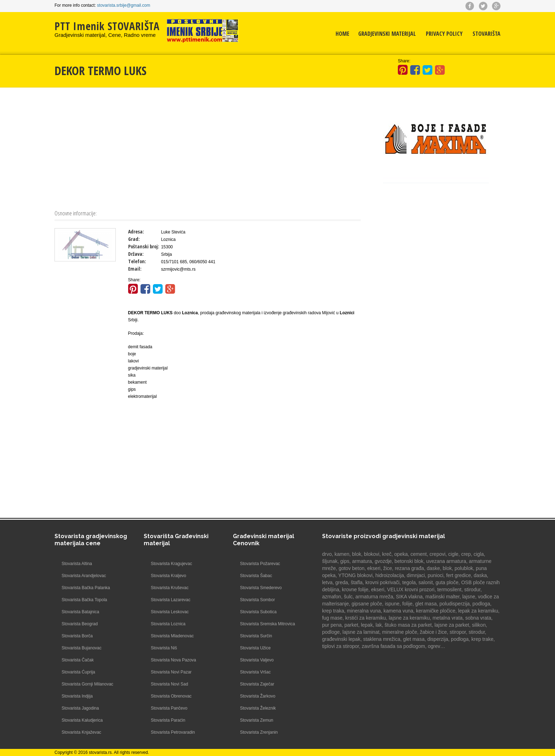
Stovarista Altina (77, 564)
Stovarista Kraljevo (168, 576)
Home (342, 34)
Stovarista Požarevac (260, 564)
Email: (135, 269)
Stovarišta (487, 34)
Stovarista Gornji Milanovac (87, 684)
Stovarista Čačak (78, 660)
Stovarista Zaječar (257, 684)
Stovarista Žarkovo (258, 696)
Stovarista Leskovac (170, 612)
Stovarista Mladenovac (172, 636)
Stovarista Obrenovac (171, 696)
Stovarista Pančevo (169, 708)
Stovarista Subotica (258, 612)
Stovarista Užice (255, 648)
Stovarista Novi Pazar (171, 672)
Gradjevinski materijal (387, 34)
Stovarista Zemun (257, 720)
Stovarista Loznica (168, 624)
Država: (136, 254)
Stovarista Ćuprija (78, 672)
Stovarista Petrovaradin (173, 732)
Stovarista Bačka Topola (84, 600)
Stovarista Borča (77, 636)
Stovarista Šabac (256, 576)
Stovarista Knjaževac (81, 732)
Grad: (134, 239)
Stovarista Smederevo (261, 588)
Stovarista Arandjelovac (84, 576)
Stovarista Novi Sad (169, 684)
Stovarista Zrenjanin (259, 732)
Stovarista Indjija (77, 696)
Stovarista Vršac (255, 672)
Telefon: (137, 261)
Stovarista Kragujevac (171, 564)
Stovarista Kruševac (170, 588)
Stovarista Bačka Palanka (86, 588)
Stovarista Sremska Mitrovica (267, 624)
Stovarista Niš (164, 648)
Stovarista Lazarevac (171, 600)
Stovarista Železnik (258, 708)
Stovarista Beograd (80, 624)
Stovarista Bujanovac (82, 648)
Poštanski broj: (144, 246)
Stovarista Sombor (258, 600)
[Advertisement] (208, 148)
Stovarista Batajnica (80, 612)
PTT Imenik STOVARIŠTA (107, 26)
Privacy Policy (444, 34)
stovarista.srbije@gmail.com (124, 5)
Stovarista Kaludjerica (82, 720)
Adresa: (136, 232)
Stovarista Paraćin (168, 720)
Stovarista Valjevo (257, 660)
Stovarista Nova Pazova (173, 660)
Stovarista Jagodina (80, 708)
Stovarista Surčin (256, 636)
